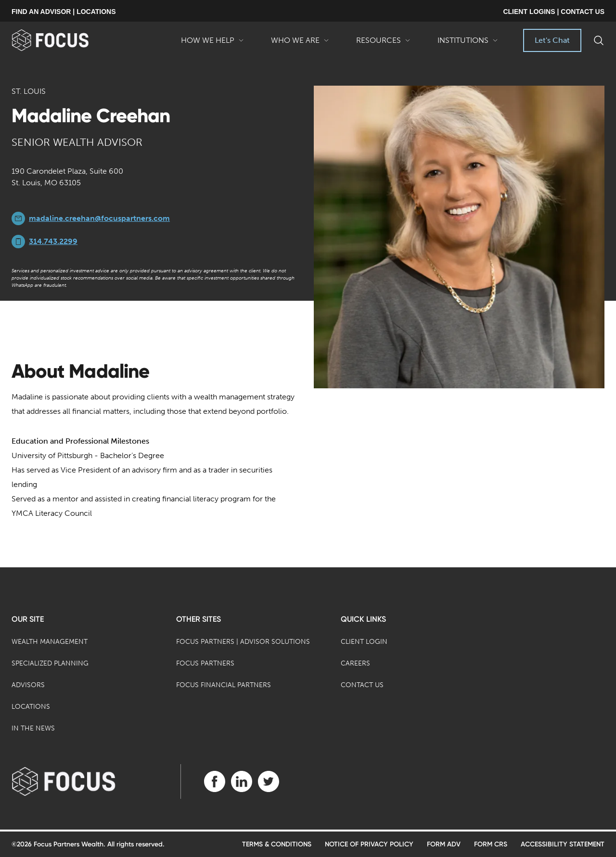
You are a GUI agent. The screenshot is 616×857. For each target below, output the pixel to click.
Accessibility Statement (563, 844)
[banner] (66, 40)
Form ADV (444, 844)
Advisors (28, 685)
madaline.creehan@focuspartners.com (99, 218)
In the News (33, 728)
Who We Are (300, 44)
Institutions (468, 44)
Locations (31, 707)
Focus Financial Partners (224, 685)
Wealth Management (50, 642)
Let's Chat (552, 40)
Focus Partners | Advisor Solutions (243, 642)
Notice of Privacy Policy (369, 844)
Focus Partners (205, 663)
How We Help (212, 44)
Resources (383, 44)
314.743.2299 (53, 241)
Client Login (364, 642)
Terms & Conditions (277, 844)
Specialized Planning (50, 663)
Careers (355, 663)
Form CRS (491, 844)
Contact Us (362, 685)
